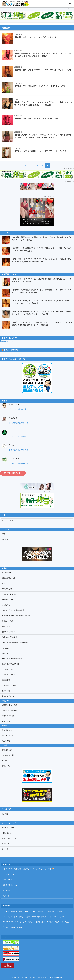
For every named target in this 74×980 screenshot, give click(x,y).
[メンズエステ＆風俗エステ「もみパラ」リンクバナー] (37, 500)
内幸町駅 (6, 927)
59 (48, 166)
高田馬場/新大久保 (8, 578)
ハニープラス (7, 917)
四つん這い (66, 922)
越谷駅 (13, 927)
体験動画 (5, 539)
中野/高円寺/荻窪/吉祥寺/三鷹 (12, 659)
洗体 (15, 917)
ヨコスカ (50, 922)
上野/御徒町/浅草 (8, 600)
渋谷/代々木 (6, 626)
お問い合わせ (6, 833)
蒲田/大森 (5, 653)
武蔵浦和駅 (50, 912)
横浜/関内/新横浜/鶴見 (10, 705)
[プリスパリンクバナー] (37, 487)
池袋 (3, 583)
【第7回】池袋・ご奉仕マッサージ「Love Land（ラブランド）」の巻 (43, 70)
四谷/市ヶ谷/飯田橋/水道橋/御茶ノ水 (14, 610)
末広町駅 (61, 917)
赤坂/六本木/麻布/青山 (10, 637)
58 (42, 166)
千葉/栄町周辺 (7, 750)
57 (37, 166)
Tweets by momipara (8, 341)
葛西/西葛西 (6, 680)
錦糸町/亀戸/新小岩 (9, 675)
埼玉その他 (6, 741)
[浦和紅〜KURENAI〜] (37, 199)
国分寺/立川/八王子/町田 (10, 664)
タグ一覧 (5, 849)
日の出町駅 (52, 917)
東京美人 (31, 922)
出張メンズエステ (8, 696)
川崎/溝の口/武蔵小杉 (9, 711)
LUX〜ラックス (21, 922)
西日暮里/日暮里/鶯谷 (9, 594)
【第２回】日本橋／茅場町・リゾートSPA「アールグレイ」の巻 (40, 151)
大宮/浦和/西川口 (8, 730)
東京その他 (6, 691)
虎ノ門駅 (41, 912)
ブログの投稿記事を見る (18, 409)
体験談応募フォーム (9, 838)
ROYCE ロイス (8, 922)
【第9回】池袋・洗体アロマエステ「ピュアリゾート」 (36, 37)
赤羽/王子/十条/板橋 (9, 685)
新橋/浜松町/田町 (8, 621)
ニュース (6, 912)
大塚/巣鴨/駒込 (7, 589)
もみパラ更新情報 (11, 350)
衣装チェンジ (41, 922)
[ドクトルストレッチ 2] (37, 186)
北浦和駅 (59, 912)
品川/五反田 (6, 648)
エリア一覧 (6, 844)
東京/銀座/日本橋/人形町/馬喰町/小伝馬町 (16, 616)
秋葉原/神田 (6, 605)
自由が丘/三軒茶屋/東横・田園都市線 (15, 642)
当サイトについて (8, 828)
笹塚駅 (21, 917)
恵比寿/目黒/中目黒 (9, 632)
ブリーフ (33, 912)
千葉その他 (6, 766)
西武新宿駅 (36, 917)
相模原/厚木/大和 (8, 716)
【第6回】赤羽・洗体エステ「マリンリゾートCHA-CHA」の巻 (40, 86)
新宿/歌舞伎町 (7, 573)
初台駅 (58, 922)
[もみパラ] (37, 15)
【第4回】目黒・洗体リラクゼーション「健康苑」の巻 (36, 119)
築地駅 (44, 917)
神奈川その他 (6, 721)
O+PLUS (20, 927)
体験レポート (6, 534)
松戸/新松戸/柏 (7, 761)
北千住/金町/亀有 (8, 669)
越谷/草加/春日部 (8, 736)
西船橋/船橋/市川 (8, 755)
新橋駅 (28, 917)
